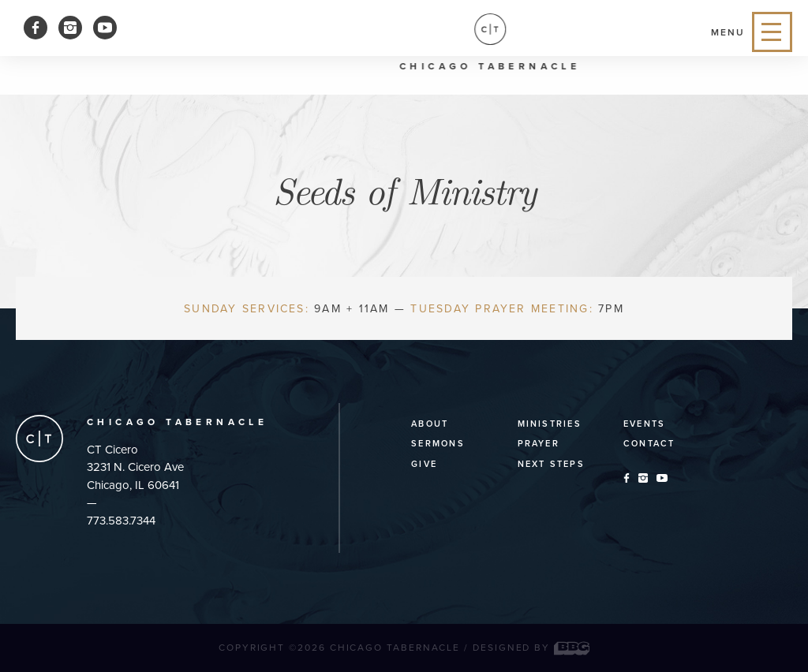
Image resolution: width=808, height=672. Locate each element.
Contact (649, 444)
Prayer (539, 444)
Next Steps (551, 464)
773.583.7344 (121, 521)
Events (644, 424)
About (430, 424)
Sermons (438, 444)
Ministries (550, 424)
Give (424, 464)
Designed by (531, 648)
